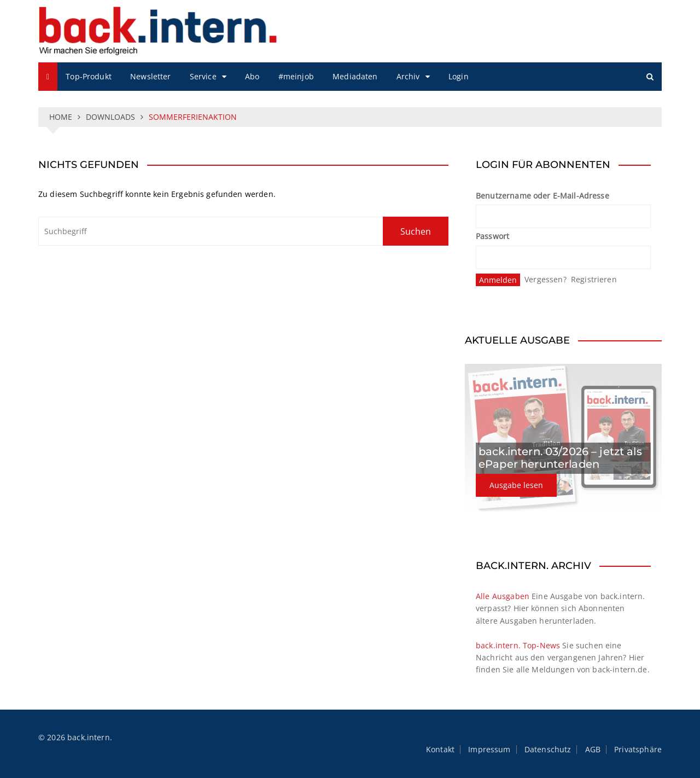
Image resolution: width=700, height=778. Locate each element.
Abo (252, 76)
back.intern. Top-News (518, 645)
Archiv (408, 76)
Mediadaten (355, 76)
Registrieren (594, 279)
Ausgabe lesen (516, 485)
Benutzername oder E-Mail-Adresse (542, 196)
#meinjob (296, 76)
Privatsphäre (638, 750)
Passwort (492, 236)
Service (203, 76)
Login (459, 76)
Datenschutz (548, 750)
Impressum (489, 750)
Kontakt (440, 750)
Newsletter (151, 76)
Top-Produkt (89, 76)
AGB (593, 750)
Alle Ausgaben (503, 596)
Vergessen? (546, 279)
